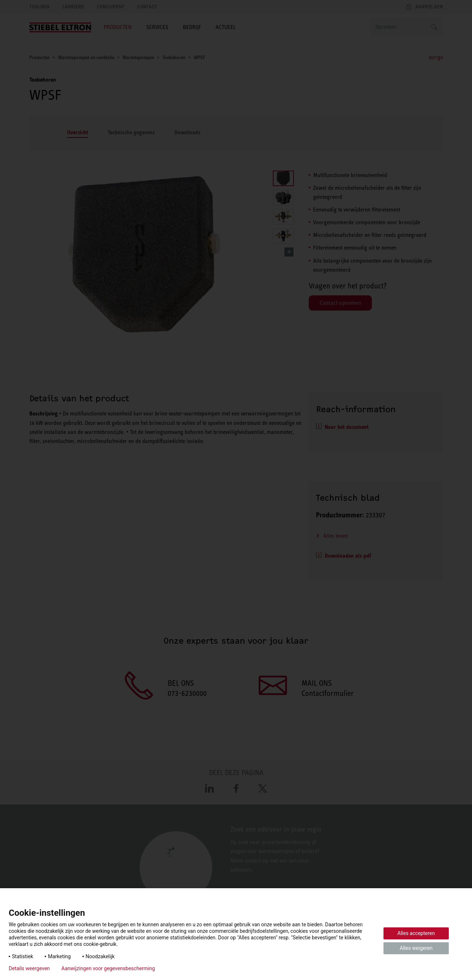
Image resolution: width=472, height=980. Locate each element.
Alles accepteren (416, 933)
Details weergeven (29, 968)
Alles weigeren (416, 948)
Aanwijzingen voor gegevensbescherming (108, 968)
